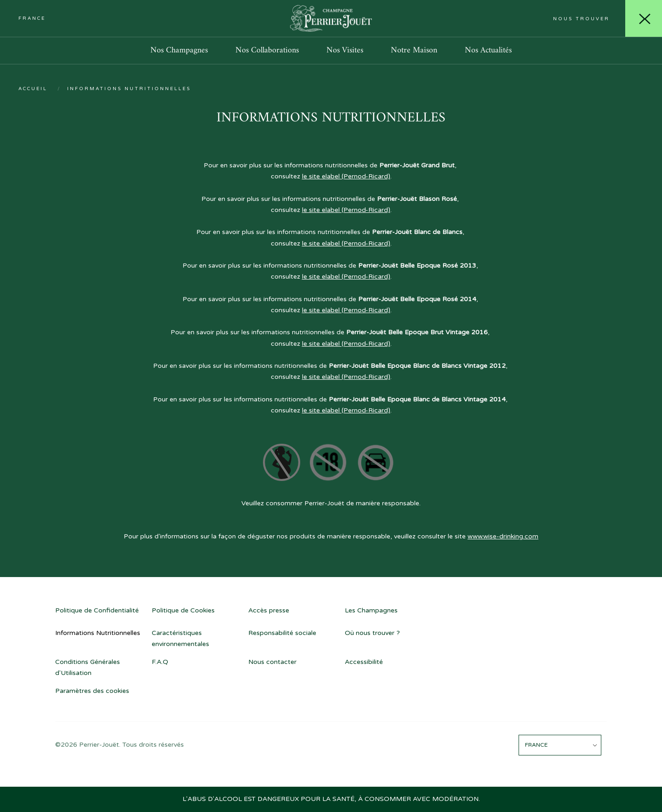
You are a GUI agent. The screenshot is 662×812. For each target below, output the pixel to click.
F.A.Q (160, 662)
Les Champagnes (371, 610)
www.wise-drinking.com (503, 536)
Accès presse (269, 610)
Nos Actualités (488, 50)
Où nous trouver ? (372, 633)
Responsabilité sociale (282, 633)
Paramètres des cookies (92, 691)
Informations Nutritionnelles (98, 633)
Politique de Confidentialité (97, 610)
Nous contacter (272, 662)
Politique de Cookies (183, 610)
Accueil (33, 89)
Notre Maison (414, 50)
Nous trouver (581, 19)
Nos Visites (345, 50)
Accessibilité (364, 662)
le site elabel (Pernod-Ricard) (346, 176)
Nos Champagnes (179, 50)
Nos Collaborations (267, 50)
